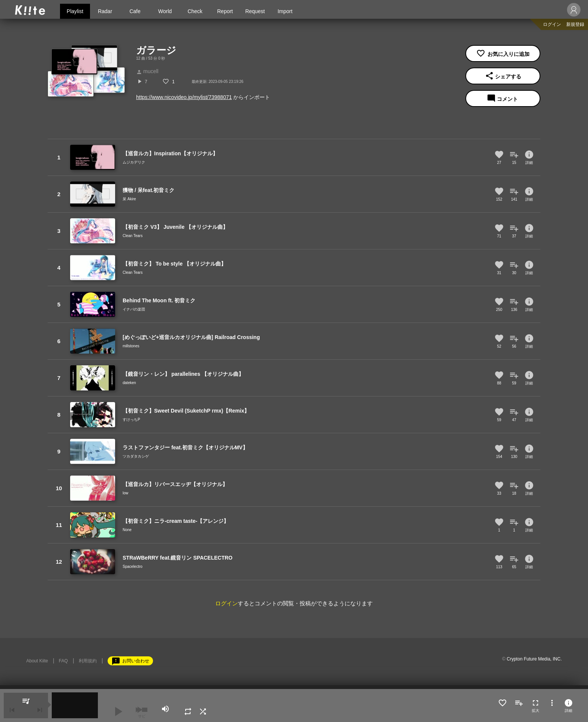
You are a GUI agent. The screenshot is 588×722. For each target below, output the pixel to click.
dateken (129, 383)
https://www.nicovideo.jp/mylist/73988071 (184, 97)
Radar (105, 11)
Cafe (135, 11)
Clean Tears (133, 236)
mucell (147, 71)
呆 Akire (129, 199)
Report (225, 11)
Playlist (75, 11)
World (165, 11)
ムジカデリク (134, 162)
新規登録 (575, 24)
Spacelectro (133, 567)
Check (195, 11)
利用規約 (88, 661)
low (125, 493)
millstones (131, 346)
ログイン (552, 24)
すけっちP (131, 420)
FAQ (63, 661)
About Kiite (37, 661)
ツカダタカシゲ (136, 456)
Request (255, 11)
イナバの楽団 (134, 309)
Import (285, 11)
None (127, 530)
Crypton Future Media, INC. (534, 659)
